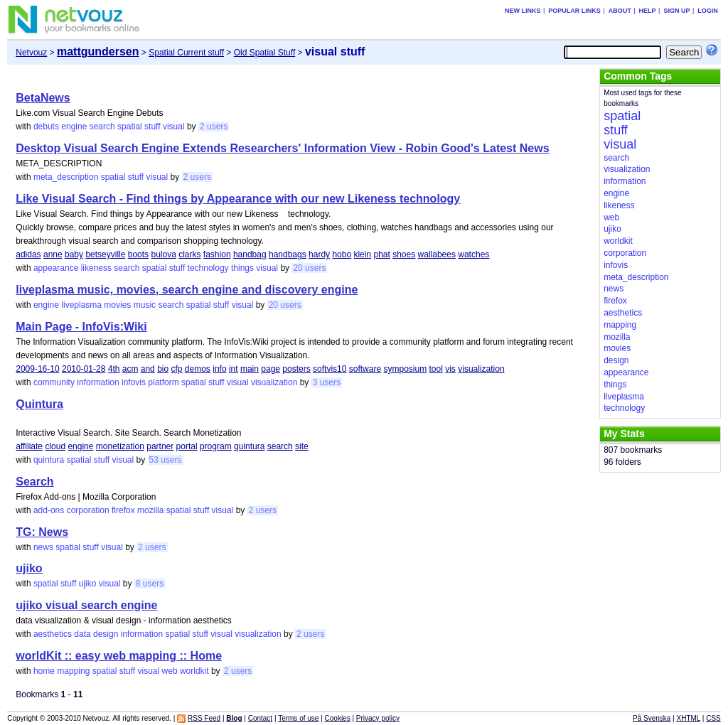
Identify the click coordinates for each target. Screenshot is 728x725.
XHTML (689, 718)
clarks (189, 254)
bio (163, 369)
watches (473, 254)
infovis (134, 382)
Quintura (39, 404)
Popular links (574, 11)
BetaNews (43, 98)
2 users (214, 127)
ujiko (29, 568)
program (216, 446)
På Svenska (652, 718)
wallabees (437, 254)
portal (187, 446)
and (148, 369)
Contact (260, 718)
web (170, 671)
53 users (166, 460)
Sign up (676, 11)
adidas (28, 254)
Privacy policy (378, 718)
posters (296, 369)
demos (198, 369)
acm (130, 369)
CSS (713, 718)
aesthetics (53, 634)
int (234, 369)
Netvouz (31, 53)
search (102, 127)
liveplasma (81, 305)
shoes (404, 254)
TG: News (42, 532)
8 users (150, 584)
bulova (163, 254)
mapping (73, 671)
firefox (123, 510)
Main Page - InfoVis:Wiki (81, 327)
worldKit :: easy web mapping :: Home (119, 656)
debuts (46, 127)
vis (450, 369)
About (620, 11)
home (44, 671)
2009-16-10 (37, 369)
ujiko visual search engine (86, 605)
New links (523, 11)
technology (208, 268)
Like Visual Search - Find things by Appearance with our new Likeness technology (238, 199)
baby (74, 254)
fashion (217, 254)
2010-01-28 (84, 369)
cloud (55, 446)
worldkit (194, 671)
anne (53, 254)
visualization (481, 369)
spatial (130, 127)
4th (114, 369)
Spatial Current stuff (186, 53)
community (54, 382)
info (219, 369)
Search (34, 482)
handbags (288, 254)
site (302, 446)
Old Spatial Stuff (265, 53)
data (82, 634)
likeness (96, 268)
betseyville (105, 254)
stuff (152, 127)
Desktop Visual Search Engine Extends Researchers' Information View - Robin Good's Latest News (282, 148)
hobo (342, 254)
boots (138, 254)
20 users (309, 268)
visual (174, 127)
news (43, 547)
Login (708, 11)
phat (381, 254)
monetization (120, 446)
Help (648, 11)
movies (117, 305)
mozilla (150, 510)
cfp (176, 369)
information (98, 382)
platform (163, 382)
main (250, 369)
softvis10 (330, 369)
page (271, 369)
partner (160, 446)
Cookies (338, 718)
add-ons (49, 510)
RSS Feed (204, 718)
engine (74, 127)
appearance (56, 268)
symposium (405, 369)
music (145, 305)
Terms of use (298, 718)
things (242, 268)
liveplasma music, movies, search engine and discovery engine (187, 290)
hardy (319, 254)
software (365, 369)
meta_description (66, 177)
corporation (88, 510)
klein (362, 254)
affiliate (29, 446)
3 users (327, 382)
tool (436, 369)
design (106, 634)
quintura (249, 446)
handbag (250, 254)
